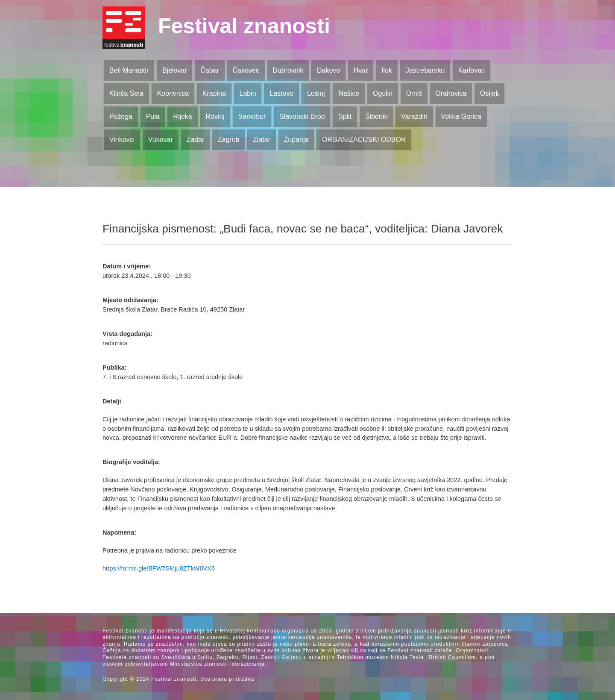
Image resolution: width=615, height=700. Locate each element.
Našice (349, 93)
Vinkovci (122, 140)
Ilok (387, 70)
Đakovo (328, 70)
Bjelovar (175, 70)
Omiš (414, 93)
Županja (296, 140)
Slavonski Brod (302, 116)
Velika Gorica (461, 116)
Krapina (214, 93)
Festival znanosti (244, 26)
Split (345, 116)
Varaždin (414, 116)
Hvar (361, 70)
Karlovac (471, 70)
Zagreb (229, 140)
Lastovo (281, 93)
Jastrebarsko (425, 70)
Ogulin (383, 93)
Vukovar (161, 140)
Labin (247, 93)
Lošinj (316, 93)
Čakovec (246, 70)
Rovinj (215, 116)
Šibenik (376, 116)
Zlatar (262, 140)
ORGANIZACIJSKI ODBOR (364, 140)
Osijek (489, 93)
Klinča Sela (126, 93)
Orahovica (451, 93)
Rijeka (182, 116)
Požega (121, 116)
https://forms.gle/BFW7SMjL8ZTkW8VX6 (159, 568)
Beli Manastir (129, 70)
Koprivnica (173, 93)
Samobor (252, 116)
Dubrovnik (288, 70)
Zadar (195, 140)
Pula (153, 116)
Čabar (210, 70)
